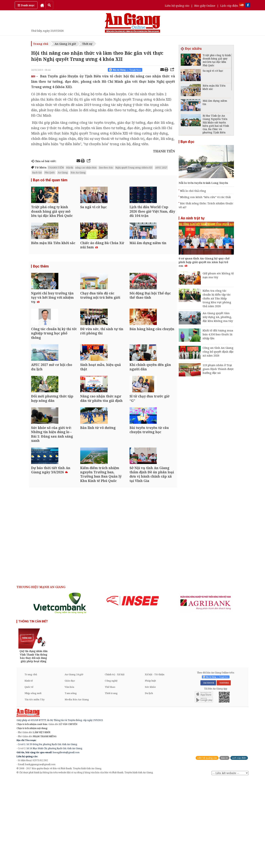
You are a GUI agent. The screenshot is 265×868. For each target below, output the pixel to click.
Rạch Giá (37, 172)
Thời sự (87, 44)
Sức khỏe (150, 776)
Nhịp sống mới (33, 782)
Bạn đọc (187, 142)
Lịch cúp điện (229, 6)
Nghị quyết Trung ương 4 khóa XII (134, 167)
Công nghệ (111, 770)
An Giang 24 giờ (65, 44)
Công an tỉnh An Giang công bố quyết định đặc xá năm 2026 (218, 352)
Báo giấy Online (205, 6)
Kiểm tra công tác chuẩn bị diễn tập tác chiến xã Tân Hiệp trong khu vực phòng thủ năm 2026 (217, 298)
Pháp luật (150, 770)
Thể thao (110, 776)
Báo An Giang (78, 172)
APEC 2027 (161, 167)
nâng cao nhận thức (86, 167)
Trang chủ (41, 44)
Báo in (224, 847)
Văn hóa (69, 776)
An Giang (63, 172)
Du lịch (149, 782)
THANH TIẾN (56, 167)
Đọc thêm (41, 289)
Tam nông (71, 782)
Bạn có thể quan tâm (50, 180)
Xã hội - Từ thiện (155, 764)
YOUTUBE (224, 772)
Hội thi (70, 167)
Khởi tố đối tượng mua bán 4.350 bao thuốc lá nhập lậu (218, 334)
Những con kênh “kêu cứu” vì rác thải (205, 197)
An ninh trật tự (192, 218)
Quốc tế (29, 776)
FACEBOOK (208, 772)
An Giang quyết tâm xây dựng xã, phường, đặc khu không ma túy (218, 317)
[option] (60, 692)
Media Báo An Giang (77, 789)
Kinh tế (29, 770)
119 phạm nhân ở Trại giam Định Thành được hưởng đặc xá (218, 369)
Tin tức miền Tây (35, 789)
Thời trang (111, 782)
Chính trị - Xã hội (115, 764)
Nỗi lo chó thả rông (193, 191)
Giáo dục (70, 770)
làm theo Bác (106, 167)
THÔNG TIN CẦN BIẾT (33, 711)
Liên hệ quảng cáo (177, 6)
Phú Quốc (50, 172)
